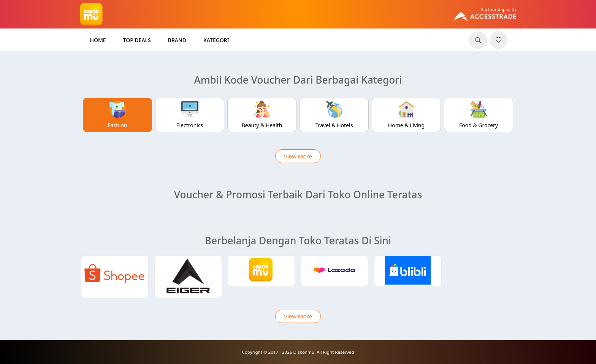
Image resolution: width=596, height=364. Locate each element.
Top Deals (137, 40)
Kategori (216, 40)
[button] (478, 40)
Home (98, 40)
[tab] (118, 115)
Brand (177, 40)
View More (298, 156)
